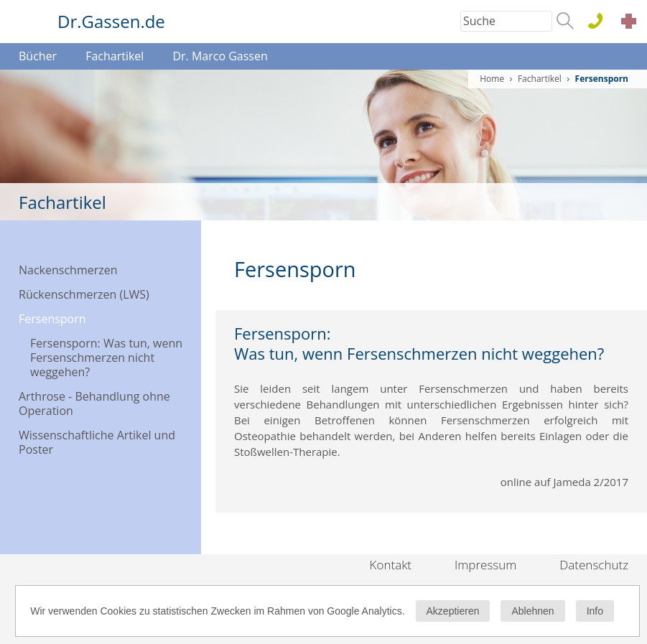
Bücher (38, 56)
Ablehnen (532, 611)
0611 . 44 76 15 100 (601, 22)
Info (595, 611)
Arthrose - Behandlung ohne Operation (94, 403)
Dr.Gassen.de (111, 21)
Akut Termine (633, 23)
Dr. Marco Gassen (220, 56)
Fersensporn (52, 319)
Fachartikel (115, 56)
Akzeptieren (453, 611)
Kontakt (391, 565)
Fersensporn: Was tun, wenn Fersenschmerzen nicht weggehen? (106, 358)
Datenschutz (594, 565)
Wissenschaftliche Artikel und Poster (97, 442)
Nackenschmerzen (68, 270)
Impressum (485, 565)
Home (492, 79)
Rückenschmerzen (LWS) (84, 294)
